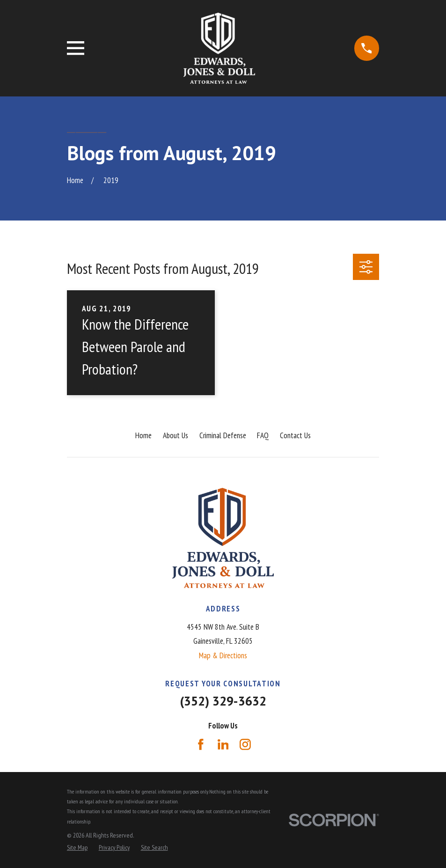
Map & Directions (223, 655)
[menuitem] (77, 848)
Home (143, 435)
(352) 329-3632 (223, 701)
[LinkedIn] (223, 744)
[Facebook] (201, 744)
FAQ (263, 435)
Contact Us (295, 435)
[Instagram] (245, 744)
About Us (175, 435)
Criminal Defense (223, 435)
